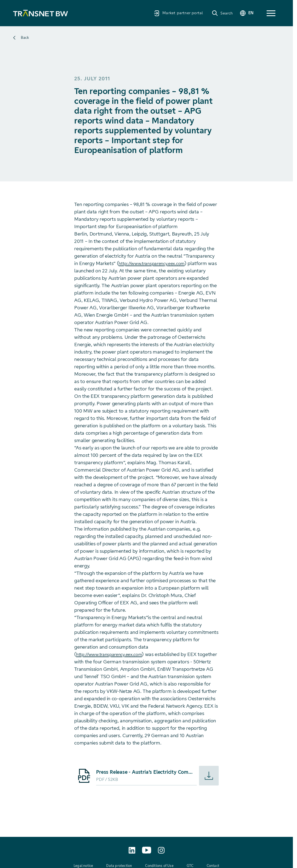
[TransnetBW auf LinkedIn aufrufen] (132, 850)
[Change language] (244, 13)
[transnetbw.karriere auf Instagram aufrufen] (161, 850)
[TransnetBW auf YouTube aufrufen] (147, 850)
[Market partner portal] (174, 13)
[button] (271, 13)
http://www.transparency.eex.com (155, 263)
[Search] (218, 13)
